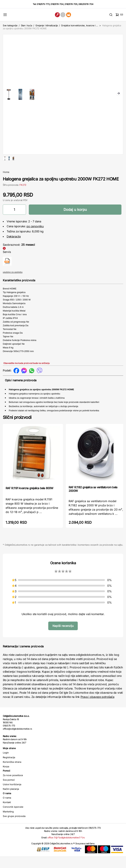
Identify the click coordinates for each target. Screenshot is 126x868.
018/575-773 (43, 4)
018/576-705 (71, 4)
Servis (7, 263)
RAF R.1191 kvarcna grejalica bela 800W (29, 499)
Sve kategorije (10, 25)
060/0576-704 (86, 4)
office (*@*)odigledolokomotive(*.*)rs (66, 849)
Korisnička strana (12, 773)
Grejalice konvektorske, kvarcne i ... (79, 25)
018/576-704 (57, 4)
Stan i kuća (26, 25)
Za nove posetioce (13, 786)
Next (118, 94)
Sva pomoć (9, 791)
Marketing (8, 823)
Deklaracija (14, 248)
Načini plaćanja (11, 800)
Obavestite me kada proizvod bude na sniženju (26, 374)
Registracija (9, 769)
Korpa (6, 778)
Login (6, 764)
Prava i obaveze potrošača (97, 708)
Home (6, 183)
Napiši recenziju (63, 637)
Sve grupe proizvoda (14, 827)
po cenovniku (35, 237)
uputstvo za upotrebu (13, 283)
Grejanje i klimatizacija (47, 25)
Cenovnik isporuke (13, 818)
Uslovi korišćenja (12, 796)
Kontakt (7, 813)
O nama (7, 809)
